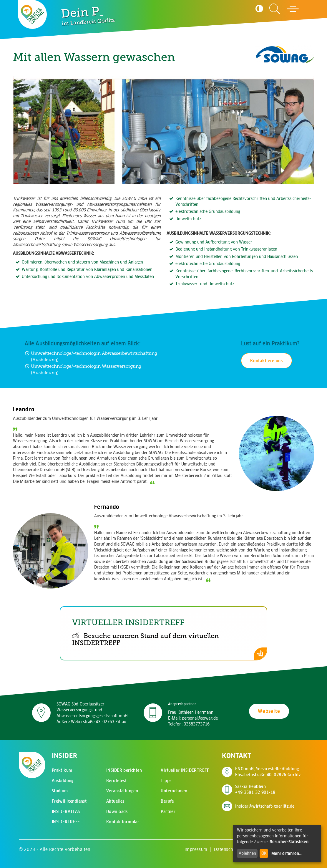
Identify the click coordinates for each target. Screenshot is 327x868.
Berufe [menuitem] (167, 801)
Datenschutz (227, 849)
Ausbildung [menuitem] (63, 781)
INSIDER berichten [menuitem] (124, 770)
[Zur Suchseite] (275, 9)
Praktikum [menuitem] (62, 770)
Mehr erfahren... (287, 854)
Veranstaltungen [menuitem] (122, 791)
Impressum (196, 849)
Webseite (269, 711)
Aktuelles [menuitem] (115, 801)
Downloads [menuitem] (117, 811)
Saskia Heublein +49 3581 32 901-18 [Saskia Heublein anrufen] (255, 789)
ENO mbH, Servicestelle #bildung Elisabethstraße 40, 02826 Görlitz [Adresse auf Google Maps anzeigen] (268, 772)
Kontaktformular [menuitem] (123, 822)
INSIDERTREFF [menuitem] (66, 822)
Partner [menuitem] (168, 811)
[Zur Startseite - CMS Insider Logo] (32, 14)
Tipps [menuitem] (166, 781)
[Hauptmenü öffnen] (293, 9)
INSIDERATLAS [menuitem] (66, 811)
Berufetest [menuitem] (116, 781)
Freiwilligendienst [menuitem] (69, 801)
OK (264, 853)
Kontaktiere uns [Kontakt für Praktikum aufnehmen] (267, 361)
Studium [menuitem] (60, 791)
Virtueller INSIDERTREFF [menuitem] (185, 770)
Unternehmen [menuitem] (174, 791)
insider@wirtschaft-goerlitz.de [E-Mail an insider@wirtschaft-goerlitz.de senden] (265, 806)
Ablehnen (247, 853)
